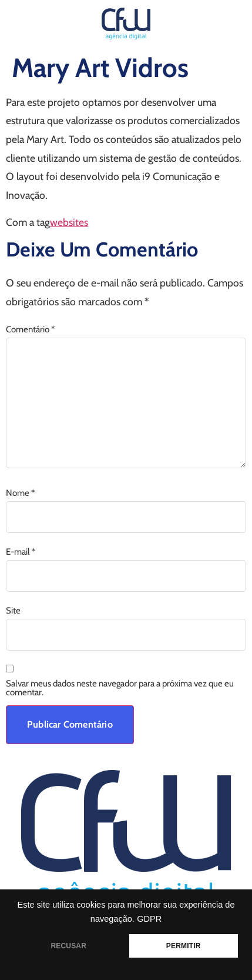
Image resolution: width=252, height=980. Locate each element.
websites (69, 222)
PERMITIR (184, 946)
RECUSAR (68, 946)
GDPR (149, 919)
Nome (20, 493)
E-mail (21, 552)
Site (13, 611)
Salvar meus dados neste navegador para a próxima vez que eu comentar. (120, 688)
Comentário (30, 330)
